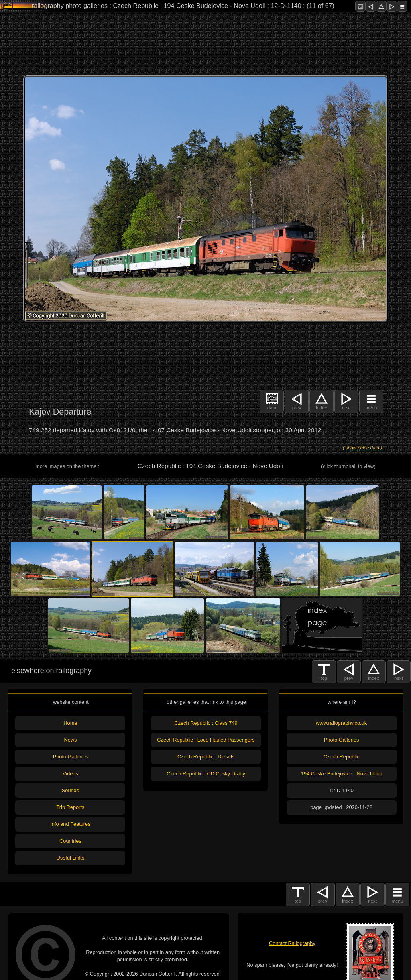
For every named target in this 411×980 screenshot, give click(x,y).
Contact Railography (292, 943)
